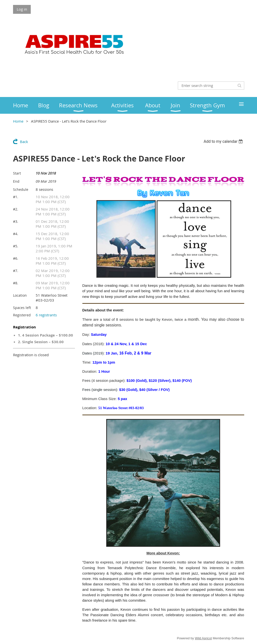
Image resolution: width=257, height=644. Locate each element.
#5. (16, 246)
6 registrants (46, 315)
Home (18, 121)
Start (17, 173)
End (16, 181)
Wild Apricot (203, 638)
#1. (16, 197)
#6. (16, 258)
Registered (22, 315)
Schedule (21, 189)
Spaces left (22, 308)
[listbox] (224, 141)
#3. (16, 221)
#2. (16, 209)
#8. (16, 283)
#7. (16, 271)
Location (20, 295)
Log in (22, 9)
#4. (16, 234)
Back (24, 142)
